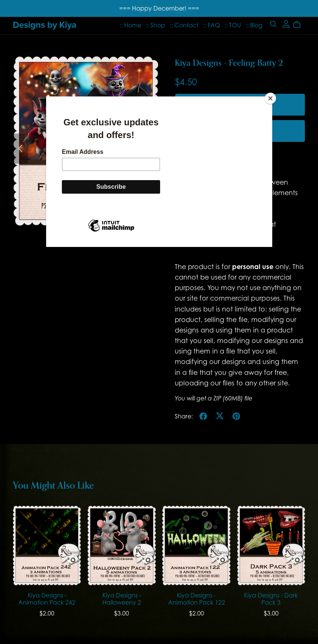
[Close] (270, 98)
